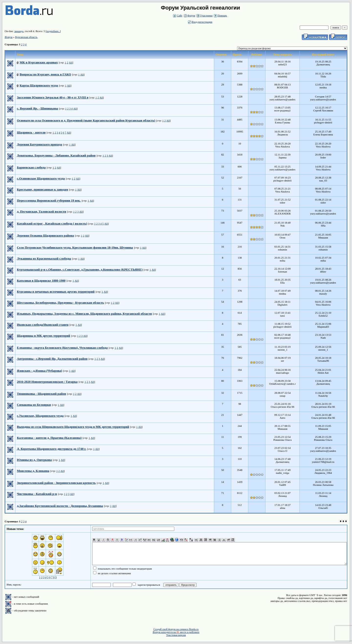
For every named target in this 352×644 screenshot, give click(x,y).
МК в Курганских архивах (39, 62)
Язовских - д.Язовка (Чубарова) (39, 371)
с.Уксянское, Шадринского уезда (40, 416)
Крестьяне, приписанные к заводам (43, 189)
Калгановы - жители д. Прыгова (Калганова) (49, 438)
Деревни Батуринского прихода (39, 144)
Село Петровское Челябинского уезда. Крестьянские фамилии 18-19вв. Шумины (75, 247)
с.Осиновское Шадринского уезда (41, 178)
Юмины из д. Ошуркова (34, 460)
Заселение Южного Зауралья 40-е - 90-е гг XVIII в (53, 97)
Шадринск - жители (31, 132)
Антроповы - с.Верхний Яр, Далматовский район (52, 359)
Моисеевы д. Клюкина (33, 471)
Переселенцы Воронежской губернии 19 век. (49, 200)
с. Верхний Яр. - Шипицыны (38, 108)
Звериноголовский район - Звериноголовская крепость (56, 483)
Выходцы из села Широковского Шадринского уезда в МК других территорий (73, 427)
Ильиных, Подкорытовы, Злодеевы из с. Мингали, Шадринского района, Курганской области (84, 314)
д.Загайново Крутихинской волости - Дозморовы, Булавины (60, 506)
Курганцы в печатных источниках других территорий (56, 292)
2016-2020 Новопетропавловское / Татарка (47, 382)
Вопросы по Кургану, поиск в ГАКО (45, 74)
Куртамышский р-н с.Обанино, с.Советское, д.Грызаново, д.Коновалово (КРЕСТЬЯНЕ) (80, 269)
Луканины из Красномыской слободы (44, 258)
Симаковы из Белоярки (34, 405)
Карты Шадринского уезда (39, 85)
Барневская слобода (31, 167)
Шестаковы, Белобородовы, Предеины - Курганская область (60, 303)
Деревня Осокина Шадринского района (45, 235)
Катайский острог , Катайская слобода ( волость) (52, 223)
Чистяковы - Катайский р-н (37, 494)
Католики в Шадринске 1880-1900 (41, 280)
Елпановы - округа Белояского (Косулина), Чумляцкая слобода (62, 348)
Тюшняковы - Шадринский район (41, 394)
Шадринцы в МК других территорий (44, 336)
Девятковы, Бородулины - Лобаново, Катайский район (56, 155)
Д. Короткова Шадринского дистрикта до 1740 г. (52, 449)
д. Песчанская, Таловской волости (42, 211)
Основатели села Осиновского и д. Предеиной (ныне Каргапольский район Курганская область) (86, 120)
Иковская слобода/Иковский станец (43, 325)
